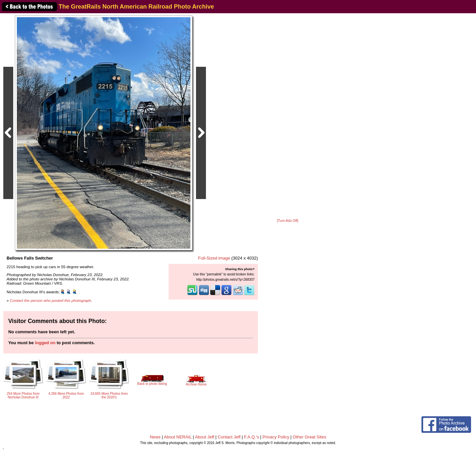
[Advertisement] (288, 116)
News (155, 437)
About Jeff (205, 437)
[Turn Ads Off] (288, 221)
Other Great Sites (310, 437)
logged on (45, 343)
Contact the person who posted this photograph (51, 300)
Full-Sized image (214, 258)
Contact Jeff (229, 437)
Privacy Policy (276, 437)
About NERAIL (178, 437)
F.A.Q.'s (251, 437)
